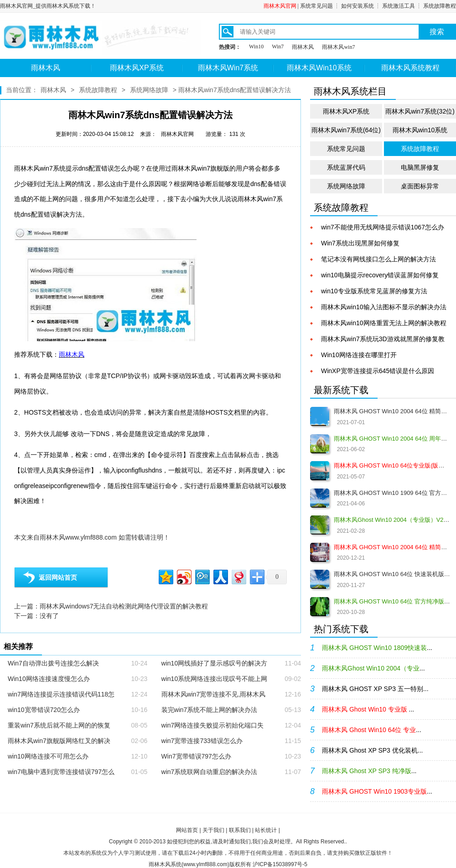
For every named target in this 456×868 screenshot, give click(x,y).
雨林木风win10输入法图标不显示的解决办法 (384, 307)
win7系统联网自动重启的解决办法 (210, 772)
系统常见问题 (316, 6)
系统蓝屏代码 (346, 167)
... (377, 648)
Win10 (256, 47)
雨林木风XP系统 (137, 68)
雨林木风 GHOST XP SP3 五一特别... (375, 689)
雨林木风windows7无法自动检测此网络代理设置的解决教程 (124, 606)
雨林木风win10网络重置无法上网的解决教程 (384, 323)
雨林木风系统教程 (410, 68)
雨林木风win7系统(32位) (420, 111)
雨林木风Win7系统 (228, 68)
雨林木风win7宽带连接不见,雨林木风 (214, 694)
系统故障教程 (440, 6)
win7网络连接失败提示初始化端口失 (213, 725)
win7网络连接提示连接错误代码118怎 (61, 694)
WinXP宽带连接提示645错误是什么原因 (378, 371)
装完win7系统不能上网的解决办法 (210, 710)
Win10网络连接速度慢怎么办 (49, 679)
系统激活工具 (399, 6)
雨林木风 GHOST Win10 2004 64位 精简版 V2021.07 (392, 411)
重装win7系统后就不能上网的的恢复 (59, 725)
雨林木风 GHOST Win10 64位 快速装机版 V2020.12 (392, 574)
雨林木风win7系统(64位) (346, 130)
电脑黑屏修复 (420, 167)
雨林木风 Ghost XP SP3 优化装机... (372, 750)
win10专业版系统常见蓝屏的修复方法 (374, 291)
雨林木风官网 (280, 6)
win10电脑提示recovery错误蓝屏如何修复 (380, 275)
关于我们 (213, 830)
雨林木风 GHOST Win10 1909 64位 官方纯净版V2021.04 (392, 493)
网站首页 (187, 830)
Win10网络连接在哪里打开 (359, 355)
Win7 (278, 47)
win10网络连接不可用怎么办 (48, 756)
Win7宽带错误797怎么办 (196, 756)
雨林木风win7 (338, 47)
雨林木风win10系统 (420, 130)
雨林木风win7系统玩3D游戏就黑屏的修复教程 (383, 340)
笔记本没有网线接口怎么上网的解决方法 (378, 259)
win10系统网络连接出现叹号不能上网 (215, 679)
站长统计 (266, 830)
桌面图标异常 (420, 186)
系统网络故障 (149, 90)
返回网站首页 (58, 577)
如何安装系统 (358, 6)
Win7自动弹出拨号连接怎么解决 (53, 663)
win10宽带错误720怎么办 (44, 710)
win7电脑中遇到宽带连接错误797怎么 (61, 772)
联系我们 (240, 830)
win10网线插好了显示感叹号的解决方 (215, 663)
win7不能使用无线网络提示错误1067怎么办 (383, 227)
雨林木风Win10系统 (319, 68)
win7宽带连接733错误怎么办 (202, 741)
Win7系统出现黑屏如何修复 (360, 243)
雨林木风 (303, 47)
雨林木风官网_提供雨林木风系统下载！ (48, 6)
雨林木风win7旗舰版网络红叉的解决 (59, 741)
